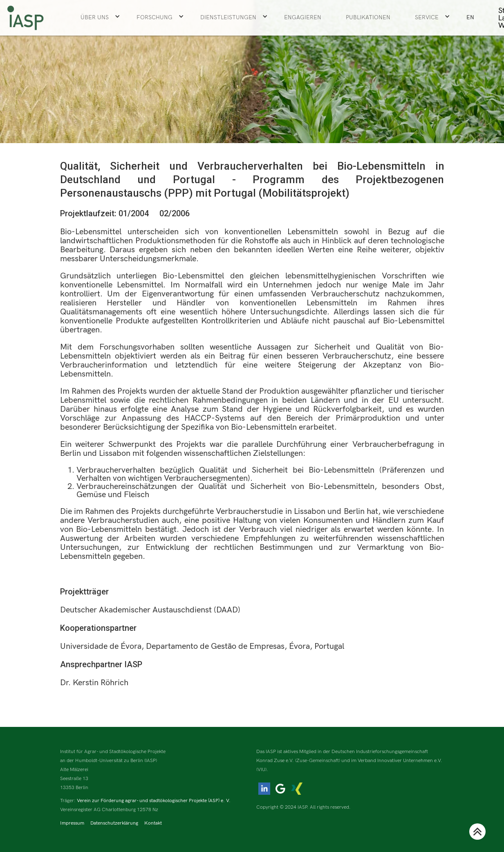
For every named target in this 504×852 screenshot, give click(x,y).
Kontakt (153, 823)
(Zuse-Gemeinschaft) (318, 761)
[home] (25, 18)
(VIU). (262, 770)
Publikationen (368, 17)
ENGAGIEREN (303, 17)
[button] (100, 18)
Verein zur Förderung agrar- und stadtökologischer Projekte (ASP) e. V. (154, 801)
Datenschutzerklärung (114, 823)
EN (470, 17)
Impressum (72, 823)
